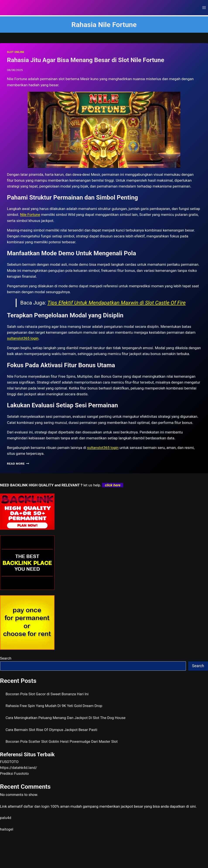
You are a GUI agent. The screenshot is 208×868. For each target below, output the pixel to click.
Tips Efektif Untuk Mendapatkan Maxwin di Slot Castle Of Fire (116, 303)
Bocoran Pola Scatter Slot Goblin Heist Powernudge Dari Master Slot (62, 741)
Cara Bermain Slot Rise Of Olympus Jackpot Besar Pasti (51, 730)
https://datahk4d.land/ (19, 768)
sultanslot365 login (103, 448)
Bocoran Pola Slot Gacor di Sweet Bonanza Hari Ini (47, 694)
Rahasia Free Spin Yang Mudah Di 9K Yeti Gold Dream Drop (54, 706)
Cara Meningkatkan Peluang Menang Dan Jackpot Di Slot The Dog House (66, 718)
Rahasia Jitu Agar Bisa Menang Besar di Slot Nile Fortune (86, 60)
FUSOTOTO (9, 762)
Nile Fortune (30, 215)
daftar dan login (37, 806)
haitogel (7, 829)
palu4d (6, 818)
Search (6, 658)
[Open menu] (204, 8)
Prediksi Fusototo (14, 773)
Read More (18, 464)
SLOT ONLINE (16, 52)
